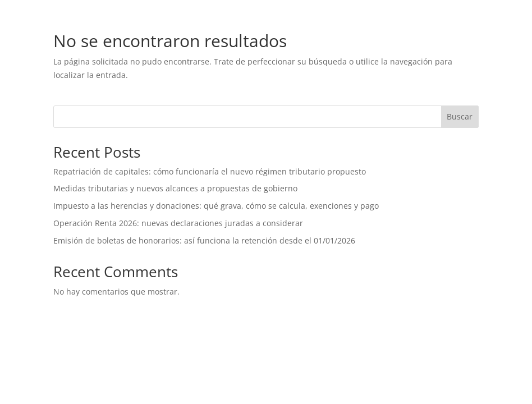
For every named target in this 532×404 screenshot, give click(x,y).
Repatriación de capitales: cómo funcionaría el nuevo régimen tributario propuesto (210, 171)
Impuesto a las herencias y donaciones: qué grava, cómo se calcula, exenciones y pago (216, 206)
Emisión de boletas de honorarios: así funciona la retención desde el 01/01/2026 (204, 240)
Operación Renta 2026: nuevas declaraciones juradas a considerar (179, 223)
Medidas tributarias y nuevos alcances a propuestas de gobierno (175, 188)
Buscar (460, 116)
